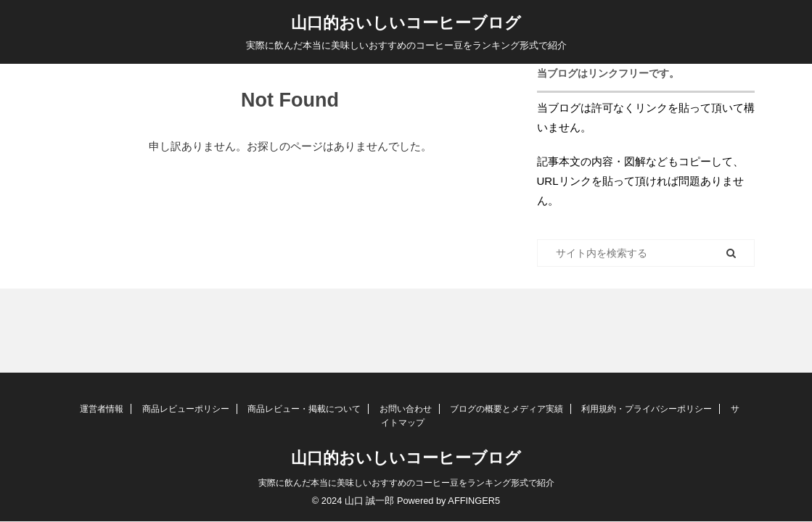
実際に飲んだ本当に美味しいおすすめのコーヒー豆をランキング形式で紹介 (406, 483)
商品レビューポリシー (186, 409)
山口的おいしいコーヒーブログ (406, 23)
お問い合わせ (406, 409)
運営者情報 (102, 409)
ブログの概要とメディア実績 (507, 409)
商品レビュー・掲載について (304, 409)
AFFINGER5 (474, 501)
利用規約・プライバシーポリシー (647, 409)
